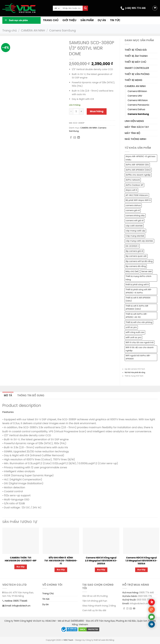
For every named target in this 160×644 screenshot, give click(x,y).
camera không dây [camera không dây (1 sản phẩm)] (135, 216)
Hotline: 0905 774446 (16, 601)
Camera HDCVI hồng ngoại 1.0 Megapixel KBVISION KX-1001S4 (141, 561)
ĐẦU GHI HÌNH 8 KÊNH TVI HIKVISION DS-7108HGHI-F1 (61, 561)
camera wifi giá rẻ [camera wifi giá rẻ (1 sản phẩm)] (135, 221)
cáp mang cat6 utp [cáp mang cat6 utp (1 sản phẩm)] (135, 231)
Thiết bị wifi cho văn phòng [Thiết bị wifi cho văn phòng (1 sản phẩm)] (139, 322)
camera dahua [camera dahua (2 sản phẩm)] (133, 205)
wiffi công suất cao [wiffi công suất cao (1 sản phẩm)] (135, 332)
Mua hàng (97, 111)
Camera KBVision (137, 91)
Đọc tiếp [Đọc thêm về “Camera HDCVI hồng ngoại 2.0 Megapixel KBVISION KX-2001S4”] (101, 570)
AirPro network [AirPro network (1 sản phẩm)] (133, 180)
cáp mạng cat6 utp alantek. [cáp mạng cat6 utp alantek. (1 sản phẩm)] (139, 241)
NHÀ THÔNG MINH (135, 139)
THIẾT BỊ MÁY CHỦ (135, 62)
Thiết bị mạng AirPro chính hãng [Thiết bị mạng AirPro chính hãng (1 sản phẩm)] (139, 278)
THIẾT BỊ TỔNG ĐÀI (136, 50)
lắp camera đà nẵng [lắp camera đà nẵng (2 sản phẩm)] (136, 266)
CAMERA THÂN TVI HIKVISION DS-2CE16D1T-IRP (21, 559)
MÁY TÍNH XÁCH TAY (137, 127)
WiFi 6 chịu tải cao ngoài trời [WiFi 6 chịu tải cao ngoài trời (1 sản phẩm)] (140, 342)
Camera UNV (135, 96)
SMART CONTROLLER (137, 68)
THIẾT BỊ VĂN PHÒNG (137, 74)
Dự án (102, 20)
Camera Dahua (136, 109)
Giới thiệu (69, 20)
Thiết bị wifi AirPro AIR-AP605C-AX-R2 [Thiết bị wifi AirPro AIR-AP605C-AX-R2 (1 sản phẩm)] (137, 316)
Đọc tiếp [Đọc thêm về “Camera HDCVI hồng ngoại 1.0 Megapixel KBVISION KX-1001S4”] (141, 570)
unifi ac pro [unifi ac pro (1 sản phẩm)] (131, 327)
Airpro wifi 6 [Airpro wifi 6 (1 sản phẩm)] (131, 190)
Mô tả (8, 395)
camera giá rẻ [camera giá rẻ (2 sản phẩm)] (133, 210)
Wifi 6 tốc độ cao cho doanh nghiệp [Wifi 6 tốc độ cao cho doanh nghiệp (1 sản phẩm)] (140, 349)
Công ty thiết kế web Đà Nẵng (100, 640)
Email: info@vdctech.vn (18, 606)
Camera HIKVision (138, 100)
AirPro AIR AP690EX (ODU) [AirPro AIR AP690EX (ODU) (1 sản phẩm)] (138, 170)
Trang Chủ (48, 593)
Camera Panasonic (139, 105)
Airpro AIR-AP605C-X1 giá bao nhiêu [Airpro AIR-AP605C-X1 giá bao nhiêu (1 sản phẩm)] (140, 158)
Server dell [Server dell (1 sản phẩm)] (146, 271)
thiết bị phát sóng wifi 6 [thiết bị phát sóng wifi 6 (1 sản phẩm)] (137, 285)
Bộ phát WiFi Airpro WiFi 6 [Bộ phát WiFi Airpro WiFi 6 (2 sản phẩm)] (138, 200)
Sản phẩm (87, 20)
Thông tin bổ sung (31, 395)
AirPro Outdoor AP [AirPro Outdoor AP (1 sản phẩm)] (134, 185)
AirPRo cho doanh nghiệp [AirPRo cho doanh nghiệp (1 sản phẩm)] (138, 175)
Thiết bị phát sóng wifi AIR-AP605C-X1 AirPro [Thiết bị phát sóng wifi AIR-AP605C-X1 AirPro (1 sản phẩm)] (139, 291)
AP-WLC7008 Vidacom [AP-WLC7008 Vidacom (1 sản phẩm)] (137, 195)
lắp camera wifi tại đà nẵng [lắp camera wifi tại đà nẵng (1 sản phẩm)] (139, 261)
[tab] (8, 396)
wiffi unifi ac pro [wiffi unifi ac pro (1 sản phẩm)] (133, 337)
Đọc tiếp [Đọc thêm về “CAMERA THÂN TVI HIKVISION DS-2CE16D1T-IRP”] (21, 567)
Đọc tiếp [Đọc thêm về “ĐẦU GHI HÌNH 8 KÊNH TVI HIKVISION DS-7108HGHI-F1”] (61, 570)
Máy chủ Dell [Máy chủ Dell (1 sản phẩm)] (132, 271)
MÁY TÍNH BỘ (132, 133)
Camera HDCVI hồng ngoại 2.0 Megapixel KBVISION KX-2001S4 (101, 561)
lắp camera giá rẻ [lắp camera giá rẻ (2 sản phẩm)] (134, 251)
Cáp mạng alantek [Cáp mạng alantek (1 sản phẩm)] (135, 236)
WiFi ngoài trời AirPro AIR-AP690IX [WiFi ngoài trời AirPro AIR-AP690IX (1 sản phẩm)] (138, 357)
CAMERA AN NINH (33, 30)
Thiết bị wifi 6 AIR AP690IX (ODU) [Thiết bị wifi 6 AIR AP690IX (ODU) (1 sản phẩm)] (138, 299)
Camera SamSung (62, 30)
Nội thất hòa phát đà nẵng (135, 372)
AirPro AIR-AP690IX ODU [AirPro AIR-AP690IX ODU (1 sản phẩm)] (137, 165)
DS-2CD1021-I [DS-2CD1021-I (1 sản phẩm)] (132, 246)
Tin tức (115, 20)
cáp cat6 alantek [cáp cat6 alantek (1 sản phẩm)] (134, 226)
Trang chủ (51, 20)
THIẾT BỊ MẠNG (133, 80)
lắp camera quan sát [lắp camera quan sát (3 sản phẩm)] (136, 256)
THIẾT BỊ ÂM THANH (136, 56)
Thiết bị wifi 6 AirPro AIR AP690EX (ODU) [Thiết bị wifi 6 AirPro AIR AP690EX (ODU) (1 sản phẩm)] (137, 307)
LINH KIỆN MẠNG (134, 121)
